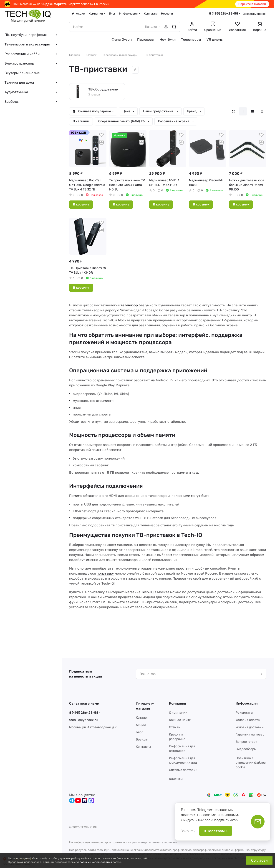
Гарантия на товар (250, 734)
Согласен (259, 860)
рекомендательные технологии (154, 842)
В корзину (81, 204)
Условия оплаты (248, 720)
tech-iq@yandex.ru (83, 720)
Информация (247, 703)
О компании (178, 713)
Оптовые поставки (183, 770)
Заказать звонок (255, 14)
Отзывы (175, 727)
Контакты (143, 747)
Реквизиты (244, 713)
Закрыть (188, 831)
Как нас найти (180, 720)
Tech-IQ (147, 592)
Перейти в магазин (252, 4)
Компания (178, 703)
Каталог (142, 718)
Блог (139, 732)
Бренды (142, 739)
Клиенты (176, 779)
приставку (105, 573)
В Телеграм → (216, 831)
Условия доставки (250, 727)
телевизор (129, 305)
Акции (141, 725)
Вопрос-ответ (246, 742)
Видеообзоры (246, 749)
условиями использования (94, 862)
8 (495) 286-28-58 (224, 14)
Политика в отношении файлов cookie (251, 763)
